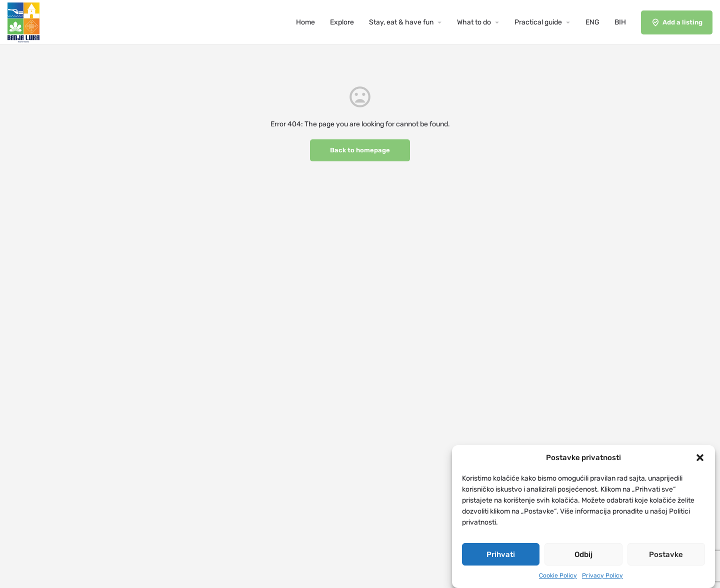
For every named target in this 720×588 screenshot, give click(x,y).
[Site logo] (25, 22)
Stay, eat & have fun (401, 22)
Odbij (583, 556)
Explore (342, 22)
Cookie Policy (558, 577)
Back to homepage (360, 150)
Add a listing (677, 22)
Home (305, 22)
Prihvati (501, 556)
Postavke (666, 556)
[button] (700, 459)
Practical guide (538, 22)
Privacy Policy (602, 577)
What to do (474, 22)
